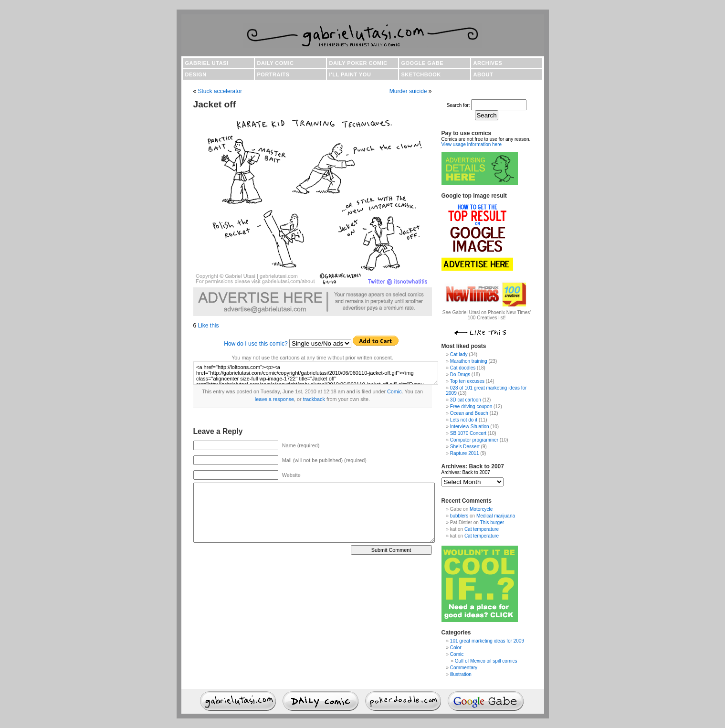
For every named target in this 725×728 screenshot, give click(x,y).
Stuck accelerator (220, 91)
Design (196, 74)
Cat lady (459, 354)
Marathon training (469, 361)
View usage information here (472, 144)
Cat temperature (482, 529)
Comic (394, 391)
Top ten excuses (467, 381)
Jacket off (215, 104)
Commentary (464, 668)
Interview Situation (470, 427)
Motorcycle (481, 509)
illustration (461, 674)
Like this (209, 326)
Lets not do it (464, 420)
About (483, 74)
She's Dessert (465, 447)
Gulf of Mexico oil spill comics (486, 661)
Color (456, 648)
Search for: (458, 105)
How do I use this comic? (256, 344)
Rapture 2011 (465, 453)
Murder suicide (408, 91)
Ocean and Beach (469, 413)
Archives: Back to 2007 (466, 472)
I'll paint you (350, 74)
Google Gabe (423, 63)
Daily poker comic (358, 63)
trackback (314, 399)
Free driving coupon (471, 406)
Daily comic (276, 63)
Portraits (273, 74)
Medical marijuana (496, 516)
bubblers (459, 516)
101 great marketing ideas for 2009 (487, 641)
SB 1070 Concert (468, 433)
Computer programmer (474, 440)
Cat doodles (463, 368)
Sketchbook (421, 74)
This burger (492, 522)
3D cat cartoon (466, 400)
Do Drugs (460, 375)
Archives (488, 63)
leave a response (274, 399)
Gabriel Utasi (207, 63)
